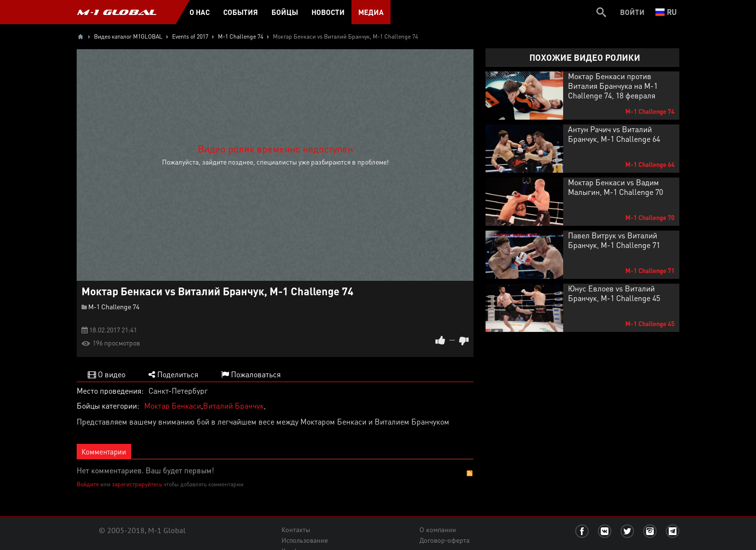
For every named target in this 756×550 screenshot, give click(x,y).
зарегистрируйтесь (137, 484)
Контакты (296, 530)
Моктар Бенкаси (173, 406)
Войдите (88, 484)
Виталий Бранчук (233, 406)
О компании (438, 530)
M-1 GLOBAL (117, 12)
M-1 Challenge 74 (114, 306)
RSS (470, 473)
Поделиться (173, 374)
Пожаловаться (251, 374)
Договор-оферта (445, 540)
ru (666, 12)
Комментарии (104, 452)
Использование (305, 540)
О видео (107, 374)
